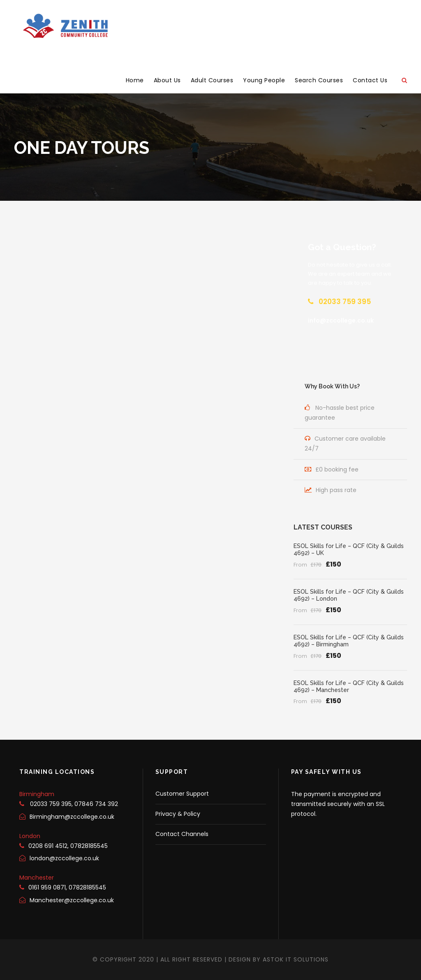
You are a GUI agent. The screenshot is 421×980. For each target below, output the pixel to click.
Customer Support (182, 794)
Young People (264, 80)
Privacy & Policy (178, 814)
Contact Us (370, 80)
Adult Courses (212, 80)
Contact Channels (182, 834)
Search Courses (319, 80)
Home (135, 80)
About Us (167, 80)
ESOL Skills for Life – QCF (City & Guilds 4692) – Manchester (349, 686)
